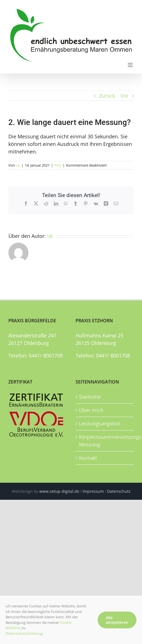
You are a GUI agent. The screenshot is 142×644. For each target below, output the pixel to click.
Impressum (93, 491)
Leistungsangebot (100, 423)
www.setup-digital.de (59, 491)
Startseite (90, 397)
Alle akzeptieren (117, 620)
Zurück (107, 96)
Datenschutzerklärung (24, 633)
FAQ (58, 165)
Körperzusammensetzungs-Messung (105, 441)
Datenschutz (119, 491)
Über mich (91, 410)
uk (18, 165)
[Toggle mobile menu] (131, 65)
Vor (125, 96)
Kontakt (88, 458)
